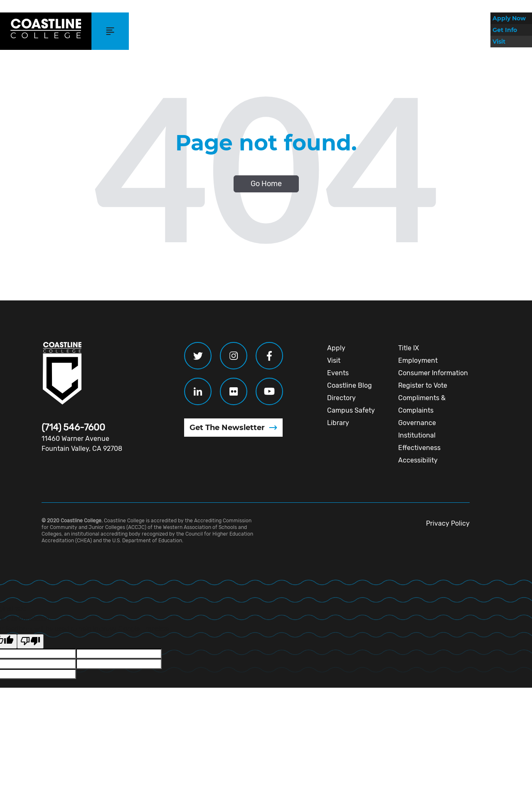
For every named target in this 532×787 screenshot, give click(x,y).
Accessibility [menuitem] (418, 460)
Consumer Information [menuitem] (433, 373)
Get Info (505, 30)
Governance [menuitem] (417, 423)
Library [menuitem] (338, 423)
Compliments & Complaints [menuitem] (422, 404)
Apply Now (509, 18)
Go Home (266, 184)
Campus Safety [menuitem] (351, 410)
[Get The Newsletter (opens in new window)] (233, 428)
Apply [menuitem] (336, 348)
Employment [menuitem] (418, 360)
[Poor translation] (30, 641)
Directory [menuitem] (341, 398)
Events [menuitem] (338, 373)
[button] (110, 31)
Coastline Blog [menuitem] (350, 385)
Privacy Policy (448, 523)
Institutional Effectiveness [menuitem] (419, 441)
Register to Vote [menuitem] (423, 385)
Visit (499, 42)
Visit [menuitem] (334, 360)
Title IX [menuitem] (409, 348)
